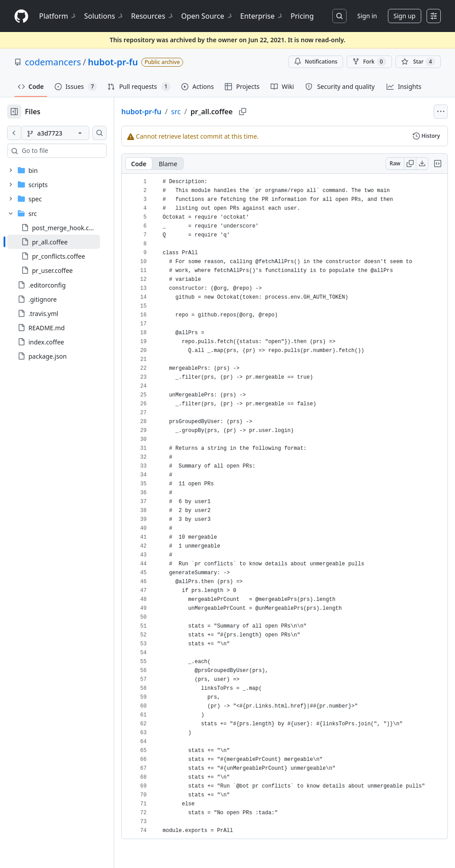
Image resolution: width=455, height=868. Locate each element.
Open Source (207, 16)
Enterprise (262, 16)
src (204, 112)
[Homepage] (21, 16)
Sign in (367, 16)
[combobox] (75, 151)
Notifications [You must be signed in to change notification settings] (316, 62)
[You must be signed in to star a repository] (418, 62)
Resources (153, 16)
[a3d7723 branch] (69, 133)
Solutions (104, 16)
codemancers (53, 62)
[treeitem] (68, 242)
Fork (369, 62)
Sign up (405, 16)
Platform (58, 16)
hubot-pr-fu (113, 62)
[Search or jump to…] (339, 16)
